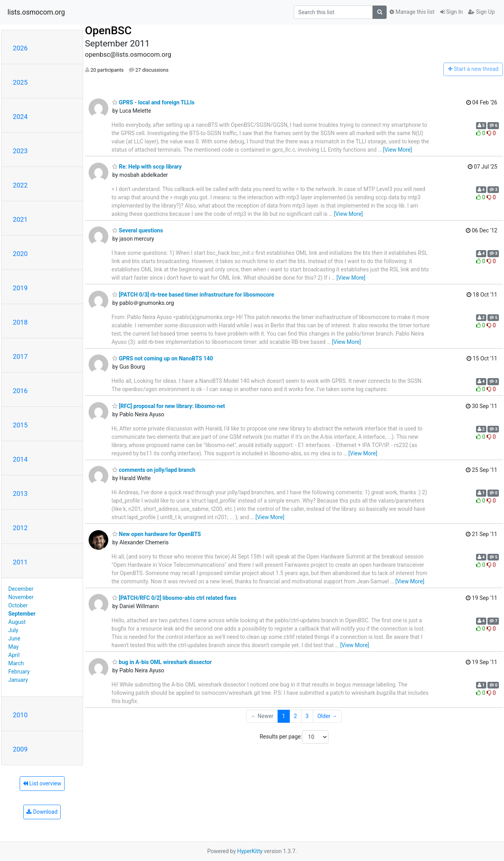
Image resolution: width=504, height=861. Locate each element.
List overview (42, 783)
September (22, 614)
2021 (20, 219)
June (14, 638)
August (17, 622)
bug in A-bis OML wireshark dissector (162, 662)
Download (42, 812)
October (18, 605)
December (21, 589)
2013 (20, 494)
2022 (20, 185)
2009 (20, 749)
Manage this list (412, 12)
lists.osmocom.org (36, 12)
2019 (20, 288)
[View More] (397, 150)
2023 (20, 151)
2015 (20, 425)
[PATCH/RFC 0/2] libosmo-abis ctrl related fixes (174, 598)
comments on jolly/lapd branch (154, 470)
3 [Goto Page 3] (307, 716)
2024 (20, 117)
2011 (20, 562)
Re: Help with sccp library (147, 167)
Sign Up (481, 12)
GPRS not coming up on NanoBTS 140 (163, 358)
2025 (20, 82)
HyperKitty (250, 851)
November (21, 597)
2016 (20, 391)
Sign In (452, 12)
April (14, 655)
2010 (20, 715)
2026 (20, 48)
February (19, 672)
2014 (20, 459)
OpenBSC (108, 31)
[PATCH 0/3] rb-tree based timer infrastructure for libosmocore (193, 295)
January (18, 680)
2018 (20, 322)
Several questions (138, 230)
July (13, 630)
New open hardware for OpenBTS (157, 534)
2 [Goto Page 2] (295, 716)
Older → (327, 716)
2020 (20, 254)
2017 (20, 356)
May (13, 647)
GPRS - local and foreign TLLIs (153, 102)
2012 (20, 528)
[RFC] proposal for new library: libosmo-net (169, 406)
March (16, 663)
